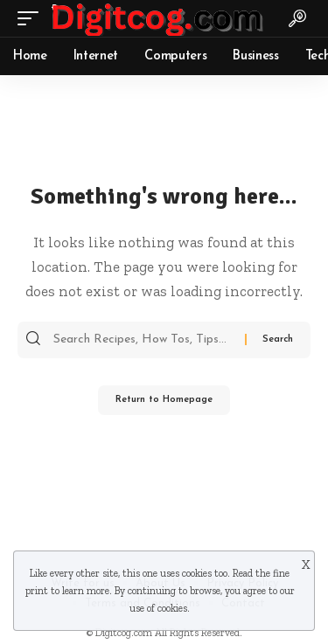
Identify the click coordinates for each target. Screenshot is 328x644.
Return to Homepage (164, 400)
